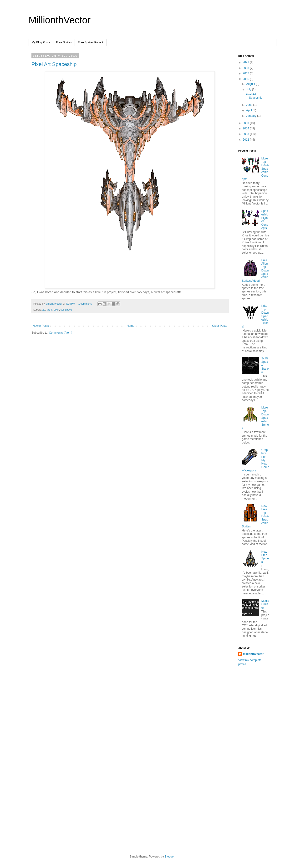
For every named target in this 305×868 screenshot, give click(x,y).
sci (62, 310)
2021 (246, 62)
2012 (246, 140)
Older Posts (220, 326)
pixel (56, 310)
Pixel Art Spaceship (54, 64)
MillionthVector (60, 20)
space (69, 310)
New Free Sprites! (265, 557)
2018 (246, 68)
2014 (246, 128)
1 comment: (85, 304)
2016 (246, 79)
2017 (246, 73)
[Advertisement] (257, 752)
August (251, 84)
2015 (246, 123)
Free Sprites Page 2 (91, 42)
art (48, 310)
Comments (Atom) (60, 333)
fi (52, 310)
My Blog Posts (41, 42)
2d (44, 310)
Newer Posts (41, 326)
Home (131, 326)
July (249, 89)
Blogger (170, 857)
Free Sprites (64, 42)
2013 (246, 134)
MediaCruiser (265, 604)
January (252, 116)
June (250, 105)
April (249, 110)
